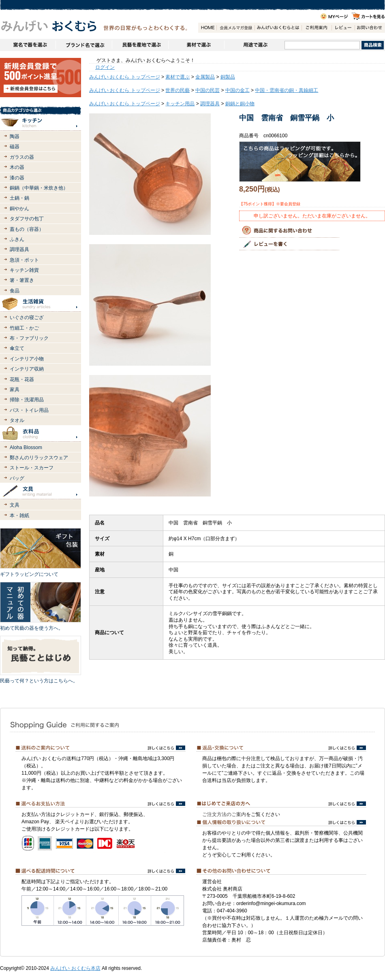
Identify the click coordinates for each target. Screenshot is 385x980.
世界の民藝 (178, 90)
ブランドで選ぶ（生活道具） (84, 45)
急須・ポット (24, 260)
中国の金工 (237, 90)
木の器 (17, 167)
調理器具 (19, 249)
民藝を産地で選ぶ (140, 45)
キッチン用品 (180, 104)
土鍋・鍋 (19, 198)
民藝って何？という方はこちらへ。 (39, 681)
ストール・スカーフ (32, 468)
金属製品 (205, 77)
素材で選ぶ (196, 45)
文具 (15, 505)
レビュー (343, 28)
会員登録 (235, 28)
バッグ (17, 478)
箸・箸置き (22, 280)
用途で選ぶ (254, 45)
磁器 (15, 147)
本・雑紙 (19, 516)
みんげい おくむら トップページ (125, 77)
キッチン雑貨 (24, 270)
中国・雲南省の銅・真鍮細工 (287, 90)
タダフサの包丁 (27, 219)
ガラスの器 (22, 157)
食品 (15, 291)
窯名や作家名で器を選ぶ (28, 45)
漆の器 (17, 178)
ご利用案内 (317, 28)
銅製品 (228, 77)
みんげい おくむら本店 (75, 968)
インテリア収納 (27, 369)
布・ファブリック (29, 338)
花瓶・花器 (22, 379)
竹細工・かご (24, 328)
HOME (207, 28)
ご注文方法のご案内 (224, 814)
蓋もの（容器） (27, 229)
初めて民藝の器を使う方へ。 (32, 628)
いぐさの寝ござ (27, 317)
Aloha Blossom (26, 447)
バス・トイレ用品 (29, 410)
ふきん (17, 239)
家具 (15, 390)
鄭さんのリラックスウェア (39, 458)
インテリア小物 (27, 359)
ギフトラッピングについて (29, 574)
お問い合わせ (370, 28)
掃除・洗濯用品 (27, 400)
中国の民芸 (207, 90)
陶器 (15, 136)
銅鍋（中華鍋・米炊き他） (39, 188)
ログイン (105, 67)
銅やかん (19, 209)
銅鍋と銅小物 (240, 104)
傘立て (17, 348)
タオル (17, 420)
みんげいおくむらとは (278, 28)
